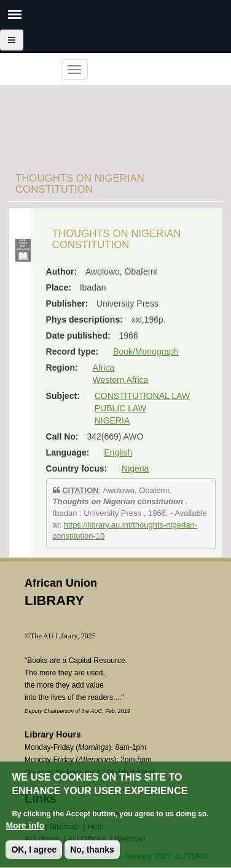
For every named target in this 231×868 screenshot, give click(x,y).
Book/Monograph (146, 352)
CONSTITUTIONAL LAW (142, 396)
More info (25, 834)
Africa (104, 368)
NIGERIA (112, 420)
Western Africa (121, 380)
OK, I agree (34, 858)
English (118, 452)
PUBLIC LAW (120, 408)
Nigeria (135, 468)
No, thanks (92, 858)
